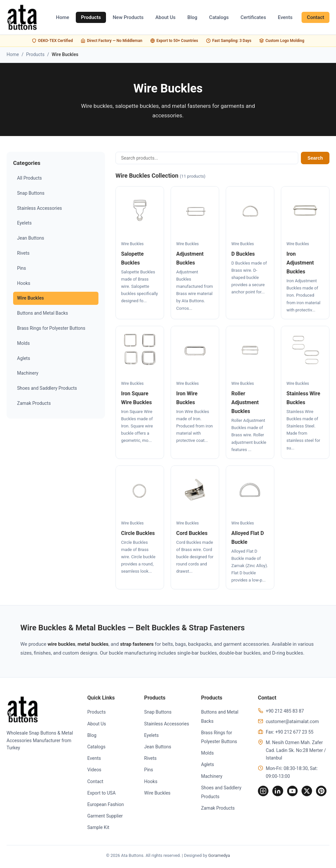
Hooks (24, 283)
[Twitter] (308, 793)
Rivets (23, 253)
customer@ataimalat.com (289, 723)
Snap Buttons (31, 193)
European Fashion (105, 806)
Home (62, 17)
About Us (166, 17)
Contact (315, 17)
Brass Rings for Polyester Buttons (51, 328)
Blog (192, 17)
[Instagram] (261, 793)
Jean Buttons (31, 238)
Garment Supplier (104, 817)
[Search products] (207, 158)
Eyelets (24, 223)
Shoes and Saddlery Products (47, 388)
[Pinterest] (324, 793)
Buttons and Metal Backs (42, 313)
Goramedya (219, 856)
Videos (93, 771)
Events (285, 17)
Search (315, 158)
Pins (21, 268)
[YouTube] (292, 793)
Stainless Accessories (40, 208)
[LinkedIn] (276, 793)
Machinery (28, 373)
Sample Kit (97, 829)
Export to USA (100, 794)
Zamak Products (34, 403)
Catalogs (219, 17)
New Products (128, 17)
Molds (23, 343)
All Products (30, 178)
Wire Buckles (31, 298)
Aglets (24, 358)
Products (91, 17)
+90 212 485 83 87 (282, 712)
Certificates (253, 17)
